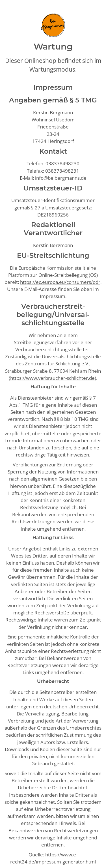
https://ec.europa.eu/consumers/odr (60, 282)
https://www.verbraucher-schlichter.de (52, 378)
